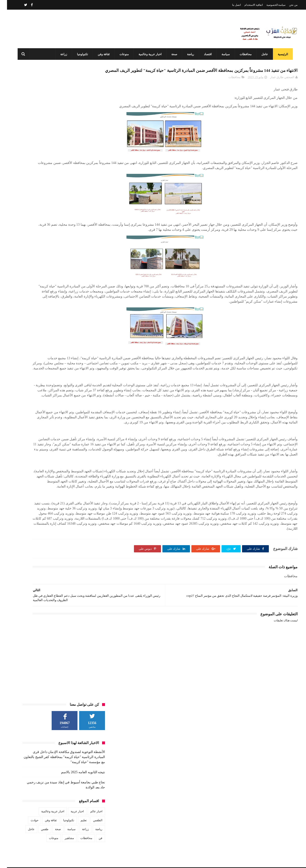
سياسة (223, 54)
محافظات (243, 54)
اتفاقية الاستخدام (247, 5)
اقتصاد (206, 54)
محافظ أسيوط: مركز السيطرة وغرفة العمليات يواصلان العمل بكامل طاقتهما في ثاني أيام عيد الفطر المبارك (142, 839)
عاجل (262, 54)
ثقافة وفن (101, 54)
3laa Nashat (212, 860)
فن (94, 204)
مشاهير (62, 204)
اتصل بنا (229, 5)
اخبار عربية (70, 178)
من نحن (286, 5)
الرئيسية (281, 54)
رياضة (188, 54)
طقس (38, 196)
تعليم (77, 187)
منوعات (122, 54)
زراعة (62, 54)
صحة (172, 54)
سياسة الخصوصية (269, 5)
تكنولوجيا (80, 54)
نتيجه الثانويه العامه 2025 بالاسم (76, 139)
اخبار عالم (89, 178)
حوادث (28, 187)
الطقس (91, 187)
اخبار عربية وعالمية (148, 54)
